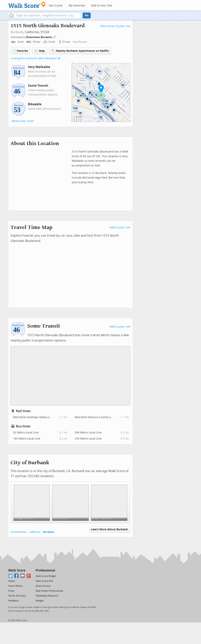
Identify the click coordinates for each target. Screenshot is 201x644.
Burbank (17, 32)
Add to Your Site (102, 6)
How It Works (15, 586)
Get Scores (56, 6)
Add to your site (120, 228)
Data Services (43, 586)
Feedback (13, 601)
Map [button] (40, 51)
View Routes (80, 42)
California (35, 532)
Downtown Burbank (39, 37)
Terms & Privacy (17, 596)
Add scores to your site (115, 26)
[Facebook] (17, 576)
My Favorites (77, 6)
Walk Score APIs (44, 581)
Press (11, 591)
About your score (23, 121)
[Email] (23, 576)
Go (87, 15)
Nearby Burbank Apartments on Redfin (80, 51)
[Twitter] (11, 576)
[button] (11, 15)
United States (18, 532)
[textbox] (48, 15)
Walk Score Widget (46, 576)
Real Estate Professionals (49, 591)
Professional (45, 570)
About (11, 581)
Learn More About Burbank (109, 529)
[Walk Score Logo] (27, 5)
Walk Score (17, 570)
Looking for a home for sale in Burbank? (34, 58)
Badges (40, 601)
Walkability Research (47, 596)
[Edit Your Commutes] (55, 37)
